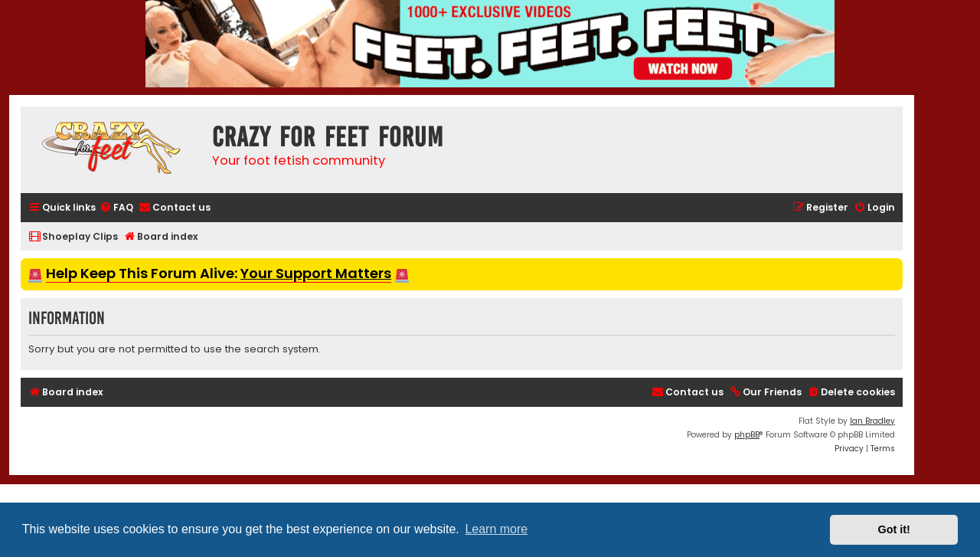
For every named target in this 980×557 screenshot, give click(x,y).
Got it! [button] (894, 529)
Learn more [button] (496, 529)
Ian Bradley (872, 421)
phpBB (747, 435)
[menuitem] (116, 208)
